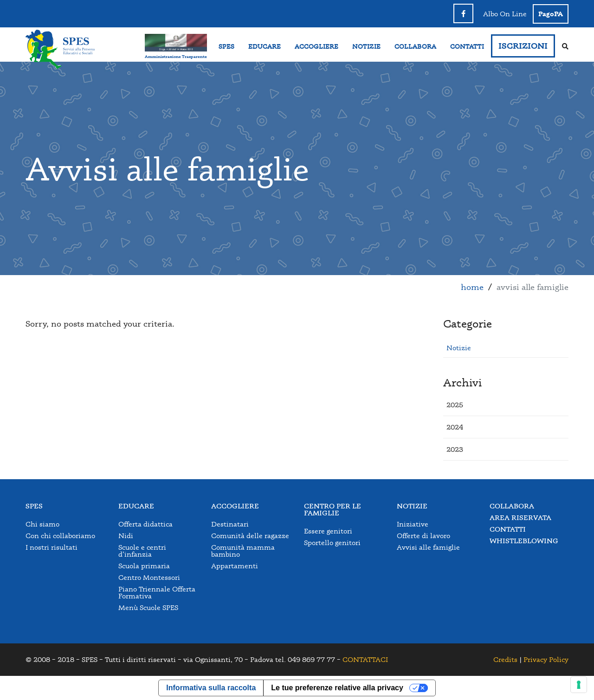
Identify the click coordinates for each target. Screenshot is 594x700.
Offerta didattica (145, 524)
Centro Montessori (149, 577)
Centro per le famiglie (333, 509)
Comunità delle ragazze (250, 536)
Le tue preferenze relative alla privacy (337, 688)
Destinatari (230, 524)
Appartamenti (235, 566)
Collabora (512, 506)
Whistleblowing (524, 541)
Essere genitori (328, 531)
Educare (136, 506)
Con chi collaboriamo (60, 536)
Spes (34, 506)
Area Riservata (520, 517)
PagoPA (551, 14)
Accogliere (235, 506)
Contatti (508, 529)
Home (472, 287)
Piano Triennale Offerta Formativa (157, 592)
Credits (505, 659)
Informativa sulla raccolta (211, 688)
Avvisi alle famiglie (428, 547)
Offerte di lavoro (423, 536)
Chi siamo (42, 524)
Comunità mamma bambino (243, 551)
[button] (455, 405)
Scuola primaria (144, 566)
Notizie (459, 348)
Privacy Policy (546, 659)
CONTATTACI (365, 659)
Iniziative (413, 524)
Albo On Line (505, 14)
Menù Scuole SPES (148, 607)
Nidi (126, 536)
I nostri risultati (52, 547)
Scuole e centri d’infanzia (142, 551)
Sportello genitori (332, 543)
